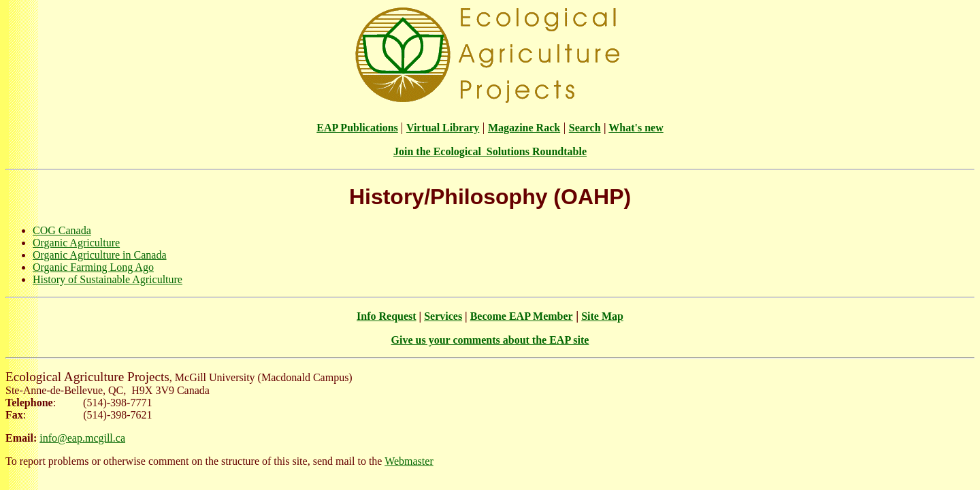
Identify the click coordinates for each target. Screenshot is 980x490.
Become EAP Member (522, 316)
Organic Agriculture (76, 243)
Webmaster (409, 461)
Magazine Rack (524, 128)
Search (585, 128)
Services (443, 316)
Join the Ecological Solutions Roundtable (490, 151)
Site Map (602, 316)
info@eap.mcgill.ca (82, 438)
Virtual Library (443, 128)
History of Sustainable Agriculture (108, 279)
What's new (636, 128)
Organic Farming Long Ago (93, 267)
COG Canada (62, 230)
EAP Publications (357, 128)
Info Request (387, 316)
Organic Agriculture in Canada (100, 255)
